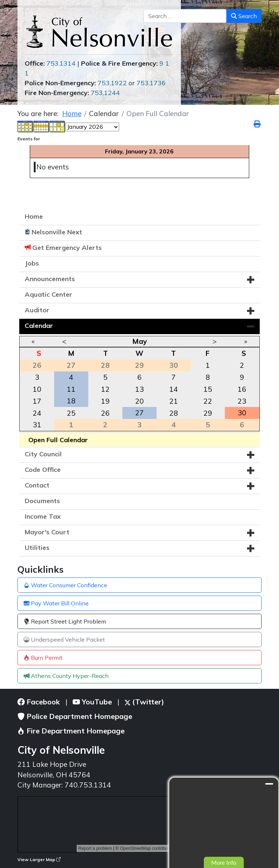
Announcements (50, 279)
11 (71, 389)
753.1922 (112, 83)
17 (37, 401)
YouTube (92, 702)
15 (208, 389)
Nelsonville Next (57, 232)
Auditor (37, 310)
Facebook (39, 702)
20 (139, 401)
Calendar (39, 326)
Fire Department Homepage (71, 731)
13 (139, 389)
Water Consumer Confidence (65, 585)
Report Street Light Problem (65, 621)
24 (37, 413)
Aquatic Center (48, 294)
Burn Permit (43, 658)
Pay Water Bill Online (56, 603)
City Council (43, 454)
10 (37, 389)
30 (242, 413)
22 (208, 401)
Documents (42, 501)
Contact (37, 485)
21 (174, 401)
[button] (251, 280)
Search (244, 16)
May (139, 341)
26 (105, 413)
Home (34, 216)
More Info (224, 862)
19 (105, 401)
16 (242, 389)
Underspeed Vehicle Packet (64, 639)
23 (242, 401)
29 (208, 413)
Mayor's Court (47, 532)
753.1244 (105, 93)
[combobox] (185, 16)
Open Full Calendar (58, 440)
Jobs (32, 263)
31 (37, 425)
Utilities (37, 548)
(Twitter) (144, 702)
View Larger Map (39, 859)
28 (174, 413)
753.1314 (61, 63)
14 (174, 389)
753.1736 (151, 83)
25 (71, 413)
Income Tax (43, 516)
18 (71, 401)
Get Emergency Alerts (67, 248)
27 (139, 413)
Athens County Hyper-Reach (66, 676)
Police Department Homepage (75, 716)
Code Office (43, 470)
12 (105, 389)
